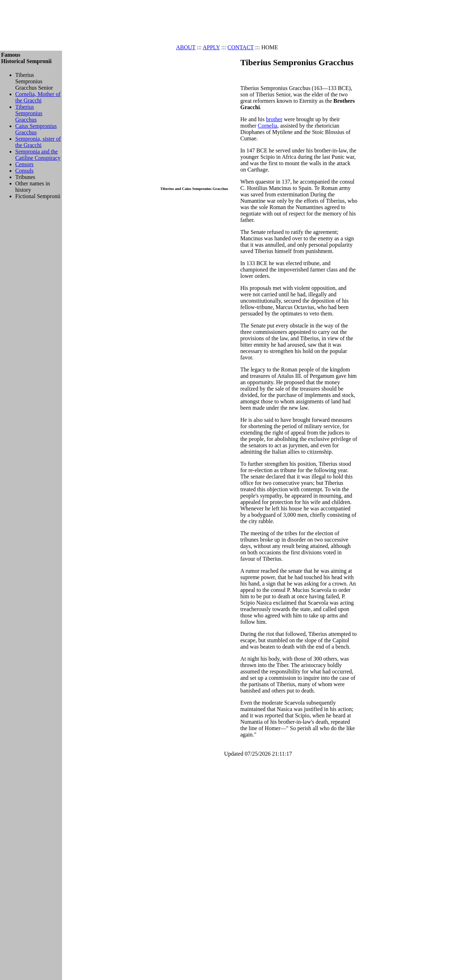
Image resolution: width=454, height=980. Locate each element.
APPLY (211, 47)
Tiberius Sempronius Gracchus (29, 113)
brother (274, 119)
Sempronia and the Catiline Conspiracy (38, 155)
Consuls (24, 171)
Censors (24, 164)
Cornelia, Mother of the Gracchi (38, 97)
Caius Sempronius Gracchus (36, 129)
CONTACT (240, 47)
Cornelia (268, 126)
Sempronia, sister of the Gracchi (38, 142)
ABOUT (186, 47)
